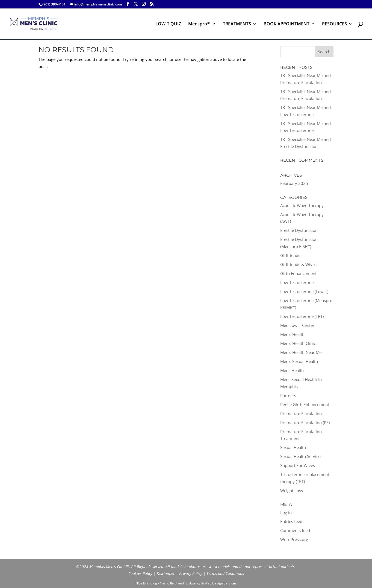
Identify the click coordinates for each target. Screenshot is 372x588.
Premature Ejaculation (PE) (305, 422)
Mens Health (292, 370)
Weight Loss (292, 491)
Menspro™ (199, 24)
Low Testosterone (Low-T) (304, 291)
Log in (286, 512)
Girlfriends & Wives (298, 264)
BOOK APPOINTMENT (287, 24)
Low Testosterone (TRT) (302, 316)
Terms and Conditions (225, 573)
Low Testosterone (297, 282)
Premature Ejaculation (301, 413)
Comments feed (295, 530)
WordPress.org (294, 539)
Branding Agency (188, 583)
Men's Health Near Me (301, 352)
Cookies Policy (140, 573)
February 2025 (294, 183)
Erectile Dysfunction (299, 230)
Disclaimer (166, 573)
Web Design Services (221, 583)
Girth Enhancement (298, 273)
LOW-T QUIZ (168, 24)
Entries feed (291, 521)
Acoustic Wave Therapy (302, 205)
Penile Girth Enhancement (305, 404)
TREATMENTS (237, 24)
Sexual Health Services (301, 456)
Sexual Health (293, 447)
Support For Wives (298, 465)
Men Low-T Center (297, 325)
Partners (288, 395)
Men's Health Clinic (298, 343)
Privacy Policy (191, 573)
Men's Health (292, 334)
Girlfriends (290, 255)
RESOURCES (334, 24)
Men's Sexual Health (299, 361)
